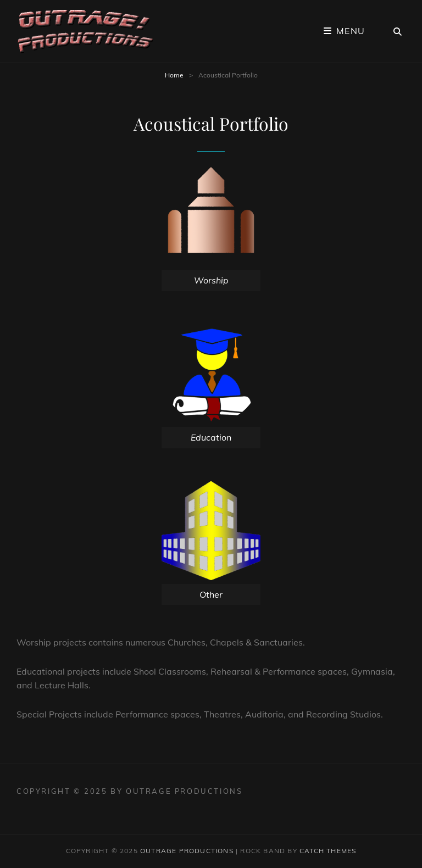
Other (211, 594)
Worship (211, 280)
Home (174, 75)
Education (211, 437)
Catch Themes (328, 851)
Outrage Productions (187, 851)
